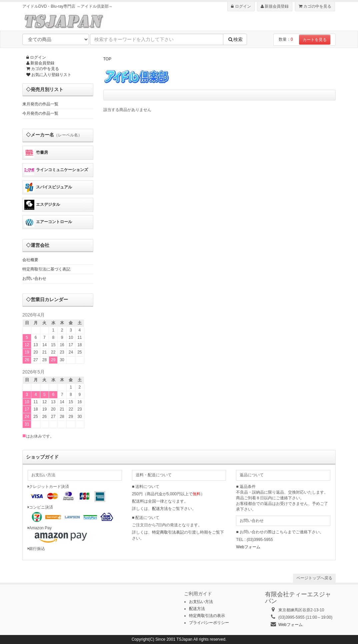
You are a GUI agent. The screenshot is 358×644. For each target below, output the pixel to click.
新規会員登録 (275, 6)
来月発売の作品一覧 (40, 104)
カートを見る (315, 40)
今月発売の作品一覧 (40, 113)
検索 (235, 39)
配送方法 (160, 509)
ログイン (241, 6)
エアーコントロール (48, 222)
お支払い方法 (201, 602)
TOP (107, 59)
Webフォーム (248, 547)
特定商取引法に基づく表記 (46, 269)
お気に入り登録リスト (49, 75)
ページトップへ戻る (314, 578)
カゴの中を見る (315, 6)
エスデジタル (42, 205)
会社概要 (30, 260)
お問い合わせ (34, 278)
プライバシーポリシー (209, 623)
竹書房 (36, 153)
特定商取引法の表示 (207, 616)
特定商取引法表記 (168, 532)
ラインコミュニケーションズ (56, 170)
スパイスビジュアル (48, 187)
